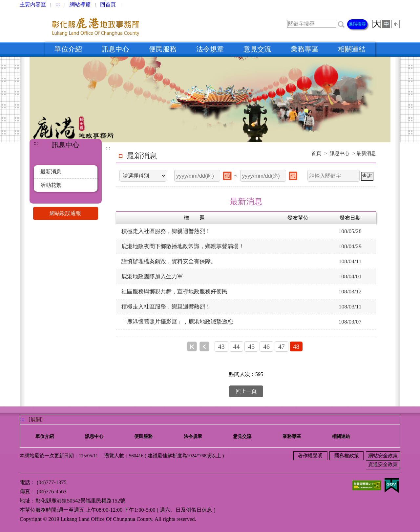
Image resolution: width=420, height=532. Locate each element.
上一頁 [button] (204, 346)
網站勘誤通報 (74, 213)
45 (251, 346)
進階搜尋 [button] (357, 24)
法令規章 (210, 49)
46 (266, 346)
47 (282, 346)
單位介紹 (68, 49)
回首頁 (108, 4)
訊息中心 (115, 49)
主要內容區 (33, 4)
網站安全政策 (383, 456)
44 (237, 346)
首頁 (316, 153)
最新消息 (51, 172)
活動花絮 (51, 185)
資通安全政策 (383, 464)
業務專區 (304, 49)
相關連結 (352, 49)
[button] (341, 24)
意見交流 (257, 49)
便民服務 (163, 49)
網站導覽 (80, 4)
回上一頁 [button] (246, 391)
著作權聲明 (310, 456)
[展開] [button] (36, 419)
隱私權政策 (347, 456)
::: (58, 4)
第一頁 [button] (192, 346)
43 (221, 346)
